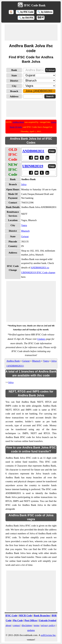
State (14, 75)
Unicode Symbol (48, 620)
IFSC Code (11, 616)
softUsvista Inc (48, 635)
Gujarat (25, 236)
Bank (14, 70)
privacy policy (48, 625)
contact (16, 625)
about (8, 625)
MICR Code (26, 616)
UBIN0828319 (33, 166)
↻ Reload (50, 70)
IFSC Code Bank (35, 5)
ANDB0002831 (33, 151)
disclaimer (27, 625)
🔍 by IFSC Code (25, 12)
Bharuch (25, 231)
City (14, 86)
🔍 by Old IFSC (26, 18)
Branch (14, 91)
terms (36, 625)
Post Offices (31, 620)
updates (31, 630)
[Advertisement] (31, 32)
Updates (41, 339)
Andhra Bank (18, 122)
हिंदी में (41, 18)
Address (14, 96)
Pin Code (18, 620)
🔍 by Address (45, 12)
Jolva (24, 184)
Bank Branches (42, 616)
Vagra (24, 225)
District (14, 81)
